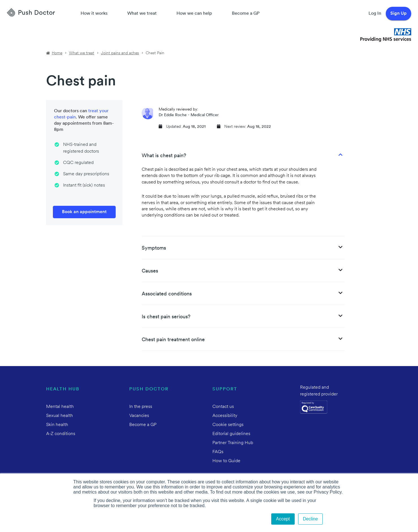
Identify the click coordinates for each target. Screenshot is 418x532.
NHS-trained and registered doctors (81, 148)
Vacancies (139, 416)
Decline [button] (310, 519)
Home (57, 53)
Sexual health (60, 416)
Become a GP (246, 14)
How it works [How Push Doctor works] (94, 14)
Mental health (60, 407)
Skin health (57, 425)
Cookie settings (228, 425)
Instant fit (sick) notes (84, 185)
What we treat (142, 14)
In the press (141, 407)
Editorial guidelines (231, 434)
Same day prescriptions (86, 174)
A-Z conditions (61, 434)
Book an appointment (84, 212)
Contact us (223, 407)
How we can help (194, 14)
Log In (375, 14)
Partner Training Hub (233, 443)
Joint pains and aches (120, 53)
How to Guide (226, 461)
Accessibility (225, 416)
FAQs (218, 452)
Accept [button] (283, 519)
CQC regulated (78, 163)
